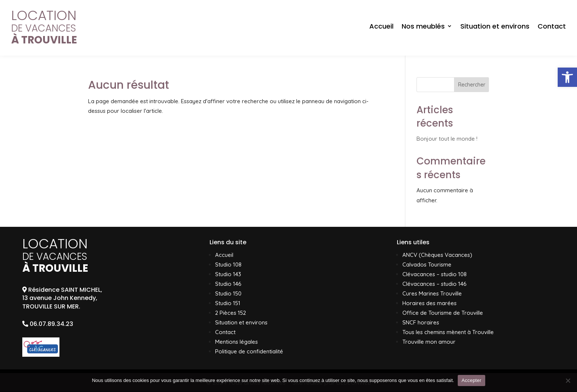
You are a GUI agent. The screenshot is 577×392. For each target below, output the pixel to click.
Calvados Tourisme (427, 264)
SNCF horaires (421, 322)
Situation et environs (495, 26)
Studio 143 (228, 274)
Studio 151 (228, 303)
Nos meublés (423, 26)
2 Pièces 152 (231, 313)
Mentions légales (236, 342)
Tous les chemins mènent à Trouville (448, 332)
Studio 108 (228, 264)
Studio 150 (228, 293)
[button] (567, 77)
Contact (552, 26)
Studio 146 (228, 284)
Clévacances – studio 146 (435, 284)
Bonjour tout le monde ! (447, 139)
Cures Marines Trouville (432, 293)
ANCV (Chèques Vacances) (437, 255)
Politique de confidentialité (249, 351)
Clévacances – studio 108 (435, 274)
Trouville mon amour (429, 342)
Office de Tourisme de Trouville (443, 313)
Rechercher (472, 85)
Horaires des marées (429, 303)
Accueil (381, 26)
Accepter (471, 380)
